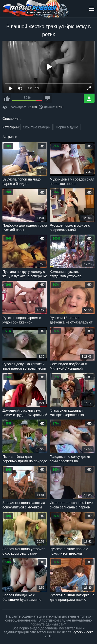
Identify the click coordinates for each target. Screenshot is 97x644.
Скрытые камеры (37, 127)
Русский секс (83, 632)
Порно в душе (67, 127)
